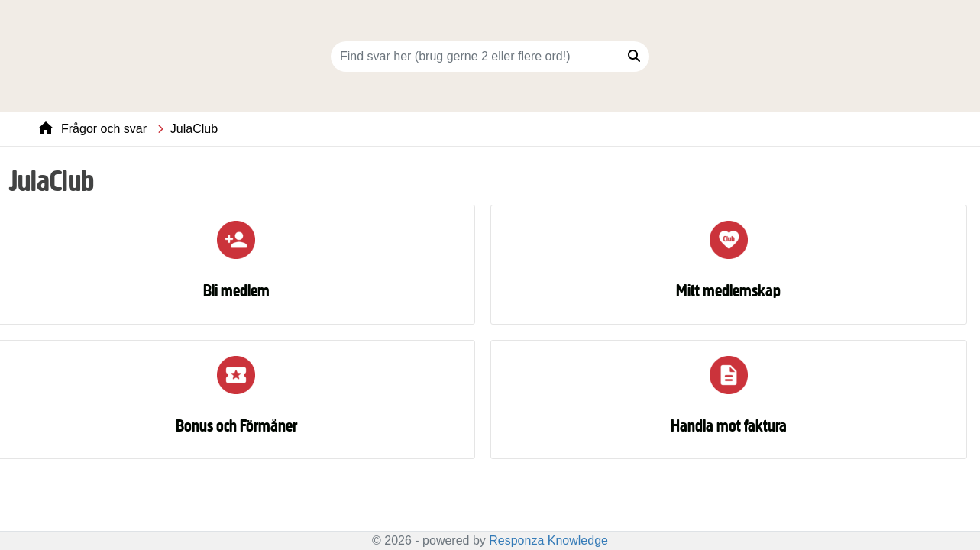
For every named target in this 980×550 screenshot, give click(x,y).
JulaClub (194, 129)
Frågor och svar (104, 129)
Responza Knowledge (548, 540)
